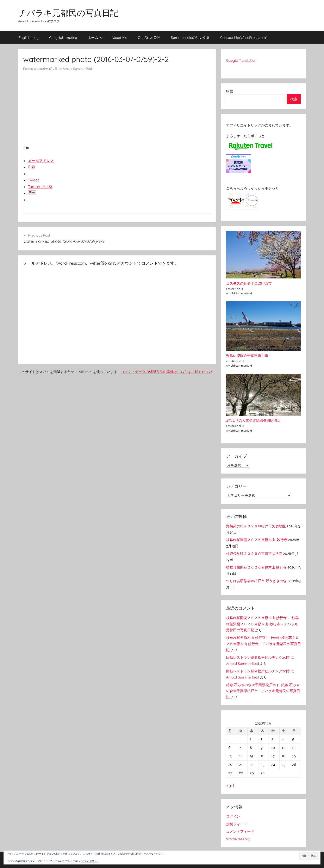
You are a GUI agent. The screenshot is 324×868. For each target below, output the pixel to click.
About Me (119, 37)
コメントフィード (240, 831)
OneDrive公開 (149, 37)
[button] (309, 856)
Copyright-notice (63, 37)
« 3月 (230, 786)
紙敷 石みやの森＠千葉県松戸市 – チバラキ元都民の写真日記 (263, 691)
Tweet (33, 180)
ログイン (233, 816)
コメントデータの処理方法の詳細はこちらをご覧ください (167, 372)
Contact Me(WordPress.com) (244, 37)
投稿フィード (237, 824)
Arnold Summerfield (77, 69)
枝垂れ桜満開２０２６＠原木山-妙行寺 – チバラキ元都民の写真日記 (262, 624)
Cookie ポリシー (90, 861)
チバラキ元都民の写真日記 (68, 13)
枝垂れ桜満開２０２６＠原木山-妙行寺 (257, 540)
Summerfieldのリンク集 (190, 37)
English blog (29, 37)
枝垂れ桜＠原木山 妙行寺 (246, 638)
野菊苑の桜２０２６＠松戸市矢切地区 (256, 526)
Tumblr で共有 (40, 187)
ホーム (95, 37)
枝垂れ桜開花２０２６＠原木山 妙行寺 (256, 567)
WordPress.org (238, 839)
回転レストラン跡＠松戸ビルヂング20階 (258, 657)
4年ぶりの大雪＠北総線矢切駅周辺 (253, 420)
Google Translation (241, 60)
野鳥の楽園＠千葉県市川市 (247, 356)
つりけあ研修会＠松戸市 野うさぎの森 (256, 581)
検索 (230, 91)
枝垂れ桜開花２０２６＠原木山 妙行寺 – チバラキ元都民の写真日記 (263, 644)
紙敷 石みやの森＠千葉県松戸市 (251, 685)
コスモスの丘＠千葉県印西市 (249, 283)
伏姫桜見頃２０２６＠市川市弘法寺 (254, 554)
